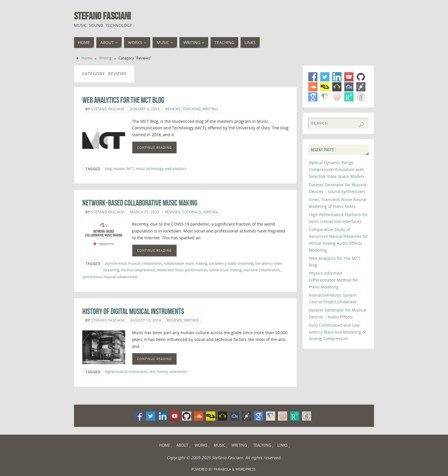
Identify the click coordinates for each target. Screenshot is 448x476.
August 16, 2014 (146, 320)
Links (283, 445)
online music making (225, 270)
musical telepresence (138, 270)
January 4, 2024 (145, 109)
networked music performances (182, 270)
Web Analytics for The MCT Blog (123, 100)
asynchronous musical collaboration (133, 263)
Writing (105, 58)
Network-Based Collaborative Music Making (140, 203)
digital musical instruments (126, 371)
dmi (152, 371)
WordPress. (246, 469)
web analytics (176, 168)
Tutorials (192, 212)
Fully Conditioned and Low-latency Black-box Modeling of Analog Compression (337, 332)
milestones (178, 371)
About (182, 445)
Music (219, 445)
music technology (150, 168)
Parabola (222, 469)
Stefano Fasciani (102, 16)
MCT (130, 168)
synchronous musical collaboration (110, 277)
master (119, 168)
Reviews (173, 109)
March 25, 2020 (145, 212)
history (163, 371)
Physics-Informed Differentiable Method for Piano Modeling (333, 280)
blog (108, 168)
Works (201, 445)
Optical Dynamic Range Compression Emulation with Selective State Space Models (337, 169)
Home (87, 58)
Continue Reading (154, 147)
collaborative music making (185, 263)
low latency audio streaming (231, 263)
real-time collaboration (262, 270)
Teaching (192, 109)
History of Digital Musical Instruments (133, 311)
